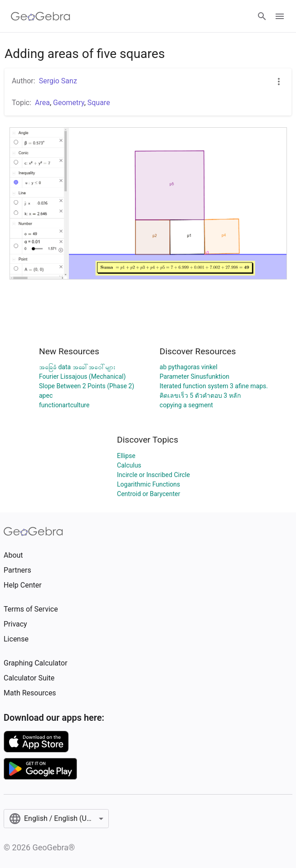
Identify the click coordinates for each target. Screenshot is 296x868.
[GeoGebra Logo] (41, 16)
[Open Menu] (280, 16)
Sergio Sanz (58, 81)
